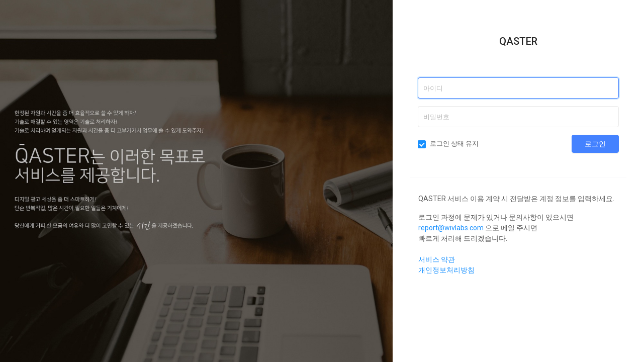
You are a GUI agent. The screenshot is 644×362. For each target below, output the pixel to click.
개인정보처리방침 (446, 270)
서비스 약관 (437, 259)
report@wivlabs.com (451, 228)
